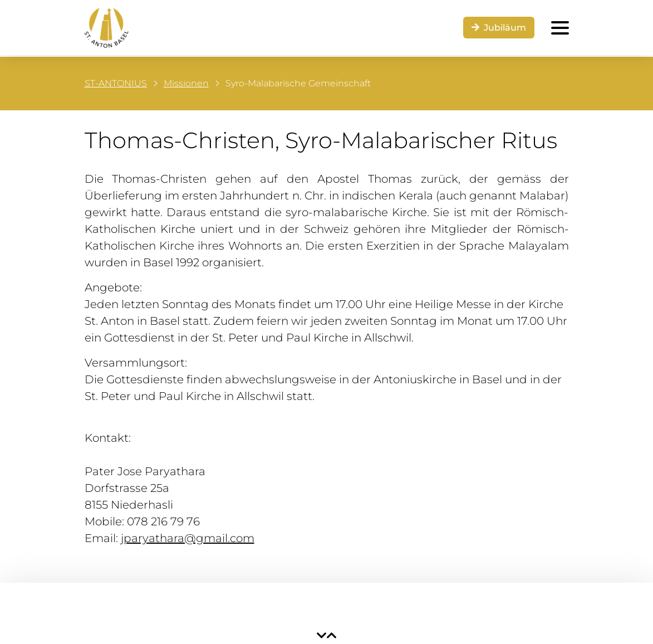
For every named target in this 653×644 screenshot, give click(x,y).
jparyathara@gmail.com (188, 538)
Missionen (186, 83)
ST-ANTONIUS (116, 83)
